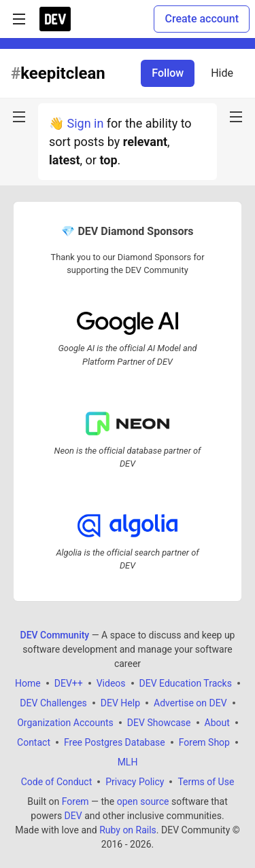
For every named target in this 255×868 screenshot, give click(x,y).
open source (143, 801)
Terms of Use (206, 782)
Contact (34, 742)
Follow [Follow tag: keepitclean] (168, 73)
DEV (73, 816)
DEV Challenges (53, 703)
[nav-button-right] (236, 117)
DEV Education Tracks (186, 683)
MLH (128, 762)
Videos (111, 683)
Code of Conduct (57, 782)
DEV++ (69, 683)
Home (28, 683)
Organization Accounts (65, 723)
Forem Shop (204, 742)
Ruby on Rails (128, 830)
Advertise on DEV (190, 703)
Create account (202, 19)
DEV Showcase (159, 723)
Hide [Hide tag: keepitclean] (222, 73)
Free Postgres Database (115, 742)
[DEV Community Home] (55, 19)
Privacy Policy (135, 782)
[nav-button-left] (19, 117)
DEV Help (120, 703)
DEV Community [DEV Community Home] (55, 635)
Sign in (85, 123)
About (217, 723)
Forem (75, 801)
